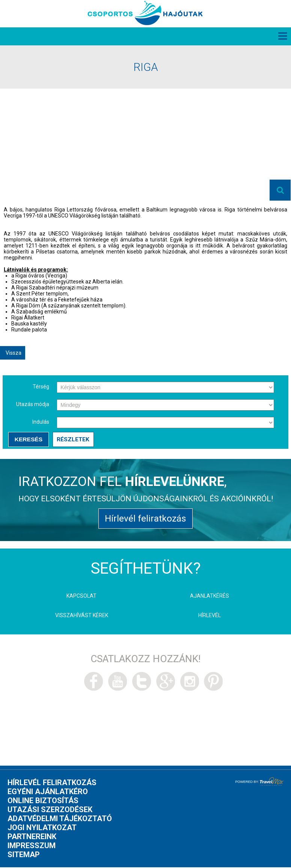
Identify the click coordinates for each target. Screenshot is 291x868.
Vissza (14, 353)
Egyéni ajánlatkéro (48, 792)
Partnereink (32, 837)
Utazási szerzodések (50, 810)
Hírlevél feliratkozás (145, 519)
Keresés (28, 439)
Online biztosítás (43, 801)
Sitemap (24, 855)
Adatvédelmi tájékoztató (60, 819)
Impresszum (32, 846)
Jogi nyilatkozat (42, 828)
